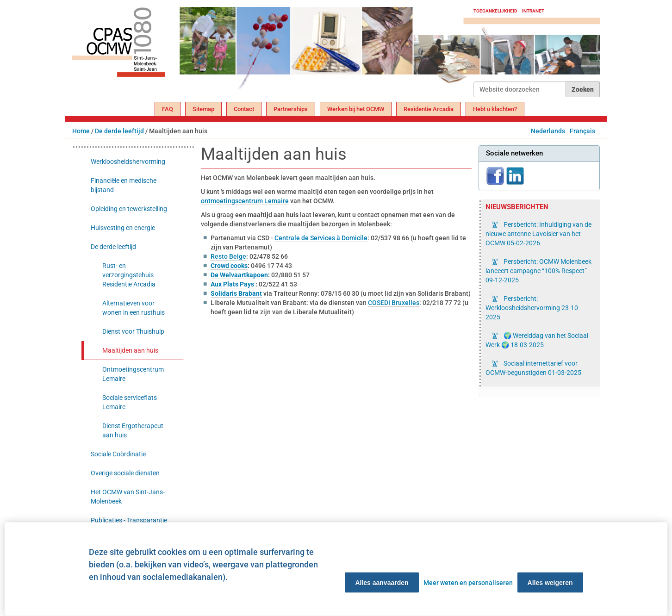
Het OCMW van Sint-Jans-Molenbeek (128, 497)
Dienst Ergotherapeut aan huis (133, 430)
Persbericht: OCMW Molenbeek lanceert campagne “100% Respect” (538, 271)
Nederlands (548, 131)
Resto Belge (228, 256)
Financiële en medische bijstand (124, 185)
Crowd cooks (229, 266)
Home (81, 131)
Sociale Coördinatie (118, 454)
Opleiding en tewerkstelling (129, 209)
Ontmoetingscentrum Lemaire (133, 374)
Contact (244, 109)
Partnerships (291, 109)
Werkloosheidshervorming (128, 162)
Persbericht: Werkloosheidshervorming (533, 308)
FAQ (168, 109)
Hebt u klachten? (495, 109)
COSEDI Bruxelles (394, 303)
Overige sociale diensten (125, 473)
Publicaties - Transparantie (129, 520)
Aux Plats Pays (232, 284)
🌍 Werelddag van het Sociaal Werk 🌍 (537, 340)
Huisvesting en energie (123, 228)
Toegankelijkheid (495, 11)
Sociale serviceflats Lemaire (130, 402)
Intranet (533, 11)
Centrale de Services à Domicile (321, 238)
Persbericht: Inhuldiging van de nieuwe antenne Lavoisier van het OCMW (538, 234)
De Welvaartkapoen (239, 275)
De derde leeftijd (119, 131)
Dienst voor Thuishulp (133, 331)
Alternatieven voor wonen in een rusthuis (134, 308)
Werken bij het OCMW (356, 109)
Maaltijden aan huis (130, 350)
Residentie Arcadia (429, 109)
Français (582, 131)
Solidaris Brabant (236, 293)
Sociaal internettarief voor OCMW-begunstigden (533, 368)
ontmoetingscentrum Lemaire (245, 201)
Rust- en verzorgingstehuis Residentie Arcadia (129, 275)
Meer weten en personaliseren (468, 583)
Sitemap (203, 109)
